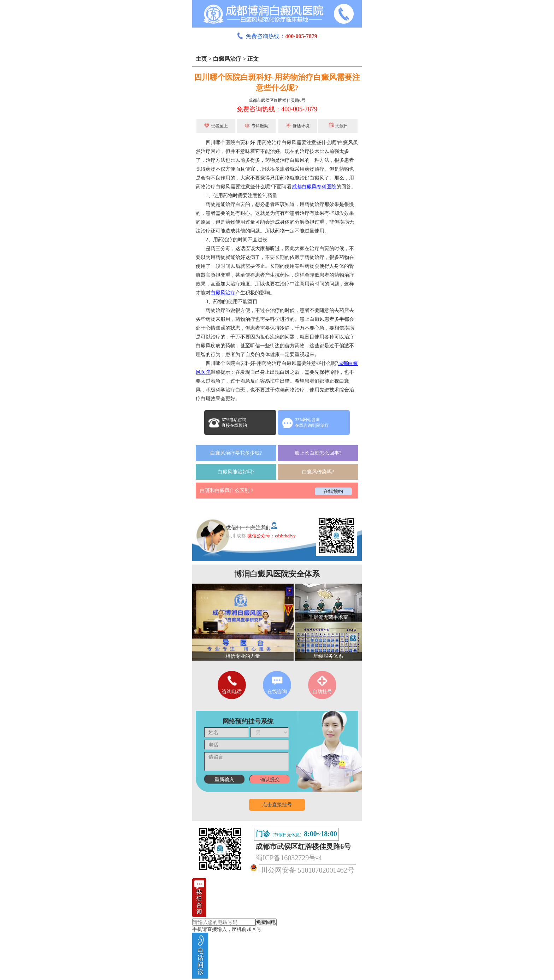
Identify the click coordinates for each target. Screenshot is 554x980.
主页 (201, 59)
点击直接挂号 (277, 805)
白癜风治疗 (227, 59)
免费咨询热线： (277, 36)
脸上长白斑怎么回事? (318, 453)
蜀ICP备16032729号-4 (289, 858)
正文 (253, 59)
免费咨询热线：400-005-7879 (277, 109)
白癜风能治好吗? (236, 472)
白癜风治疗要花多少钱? (236, 453)
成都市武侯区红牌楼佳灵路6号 (277, 100)
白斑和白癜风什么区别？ (227, 491)
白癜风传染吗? (318, 472)
